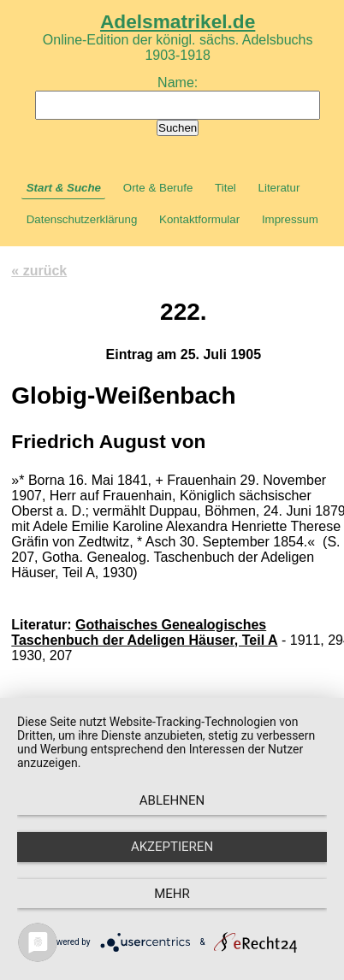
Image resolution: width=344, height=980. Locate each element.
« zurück (39, 271)
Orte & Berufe (158, 188)
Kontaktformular (199, 219)
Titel (225, 188)
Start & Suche (64, 188)
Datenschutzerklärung (82, 219)
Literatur (279, 188)
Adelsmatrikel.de (178, 21)
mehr (172, 894)
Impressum (290, 219)
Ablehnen (172, 800)
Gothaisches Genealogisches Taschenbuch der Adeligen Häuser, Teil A (144, 632)
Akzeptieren (172, 847)
